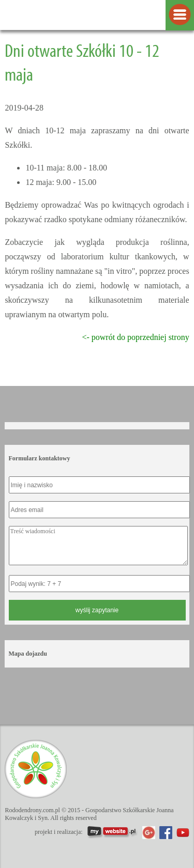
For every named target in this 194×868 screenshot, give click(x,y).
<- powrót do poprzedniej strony (135, 337)
